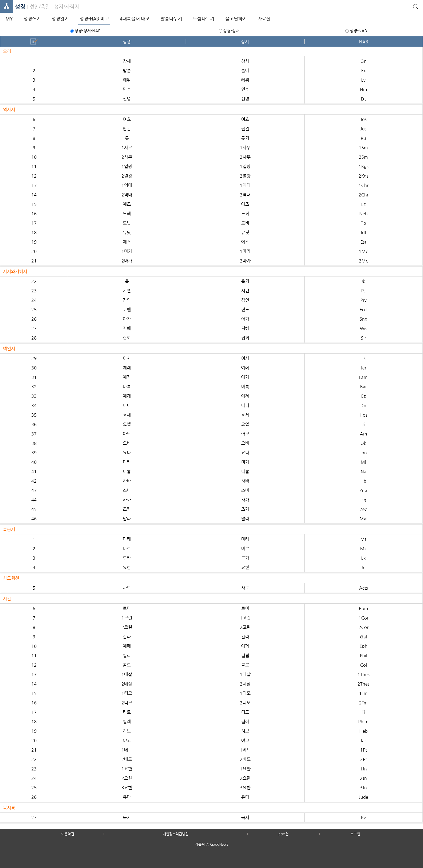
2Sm (363, 157)
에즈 (127, 204)
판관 (127, 129)
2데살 (245, 684)
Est (363, 242)
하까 (127, 500)
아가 (127, 319)
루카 (127, 558)
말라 (127, 519)
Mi (363, 462)
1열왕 (127, 166)
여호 (127, 119)
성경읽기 (60, 19)
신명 (127, 99)
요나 (127, 453)
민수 (127, 89)
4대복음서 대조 (135, 19)
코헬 (127, 309)
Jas (363, 740)
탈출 (127, 70)
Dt (363, 99)
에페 (127, 646)
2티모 (127, 703)
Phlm (363, 722)
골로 (245, 665)
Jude (364, 797)
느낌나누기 (204, 19)
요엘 (127, 424)
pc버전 (284, 834)
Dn (363, 405)
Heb (364, 731)
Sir (364, 338)
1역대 (127, 185)
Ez (364, 204)
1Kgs (364, 166)
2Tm (363, 703)
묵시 (127, 817)
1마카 (127, 251)
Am (364, 434)
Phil (364, 656)
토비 (245, 223)
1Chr (364, 185)
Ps (363, 291)
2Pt (364, 759)
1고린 (245, 618)
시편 (127, 291)
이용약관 (68, 834)
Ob (364, 443)
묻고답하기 (236, 19)
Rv (363, 817)
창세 (127, 61)
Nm (364, 89)
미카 (127, 462)
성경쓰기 (32, 19)
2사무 (127, 157)
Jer (364, 368)
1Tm (363, 693)
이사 (127, 358)
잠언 (127, 300)
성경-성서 (231, 31)
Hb (363, 481)
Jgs (364, 129)
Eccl (364, 309)
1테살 (127, 674)
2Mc (363, 261)
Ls (364, 358)
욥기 (245, 281)
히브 (127, 731)
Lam (363, 377)
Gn (364, 61)
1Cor (364, 618)
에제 (127, 396)
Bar (364, 387)
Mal (364, 519)
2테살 (127, 684)
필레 (127, 722)
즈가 (245, 509)
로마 (127, 608)
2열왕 (127, 176)
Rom (364, 608)
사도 (127, 588)
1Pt (364, 750)
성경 (20, 7)
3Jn (363, 788)
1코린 (127, 618)
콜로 (127, 665)
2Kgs (364, 176)
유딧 (127, 232)
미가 (245, 462)
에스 (127, 242)
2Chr (364, 195)
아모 (127, 434)
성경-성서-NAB (88, 31)
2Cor (364, 627)
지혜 (127, 328)
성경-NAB (358, 31)
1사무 (127, 148)
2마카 (127, 261)
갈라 (127, 637)
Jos (364, 119)
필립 (245, 656)
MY (9, 19)
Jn (363, 567)
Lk (363, 558)
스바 (127, 490)
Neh (364, 214)
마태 (127, 539)
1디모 (245, 693)
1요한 (127, 769)
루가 (245, 558)
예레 (127, 368)
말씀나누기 (171, 19)
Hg (363, 500)
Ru (363, 138)
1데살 (245, 674)
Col (364, 665)
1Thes (364, 674)
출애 (245, 70)
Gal (363, 637)
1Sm (363, 148)
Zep (363, 490)
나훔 (127, 471)
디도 (245, 712)
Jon (363, 453)
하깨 (245, 500)
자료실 (264, 19)
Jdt (363, 232)
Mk (363, 549)
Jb (363, 281)
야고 (127, 740)
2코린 (127, 627)
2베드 (127, 759)
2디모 (245, 703)
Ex (364, 70)
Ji (363, 424)
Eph (364, 646)
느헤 (127, 214)
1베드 (127, 750)
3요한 (127, 788)
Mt (363, 539)
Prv (364, 300)
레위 (127, 80)
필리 (127, 656)
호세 (127, 415)
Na (364, 471)
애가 (127, 377)
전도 (245, 309)
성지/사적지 (67, 6)
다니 (127, 405)
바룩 (127, 387)
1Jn (363, 769)
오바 (127, 443)
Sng (364, 319)
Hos (364, 415)
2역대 (127, 195)
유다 (127, 797)
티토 (127, 712)
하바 (127, 481)
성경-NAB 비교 (94, 19)
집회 (127, 338)
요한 (127, 567)
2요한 (127, 778)
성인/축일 (40, 6)
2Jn (363, 778)
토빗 (127, 223)
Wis (364, 328)
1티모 (127, 693)
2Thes (364, 684)
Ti (364, 712)
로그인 (355, 834)
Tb (364, 223)
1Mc (363, 251)
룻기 (245, 138)
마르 (127, 549)
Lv (363, 80)
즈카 (127, 509)
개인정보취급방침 (176, 834)
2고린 (245, 627)
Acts (364, 588)
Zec (363, 509)
